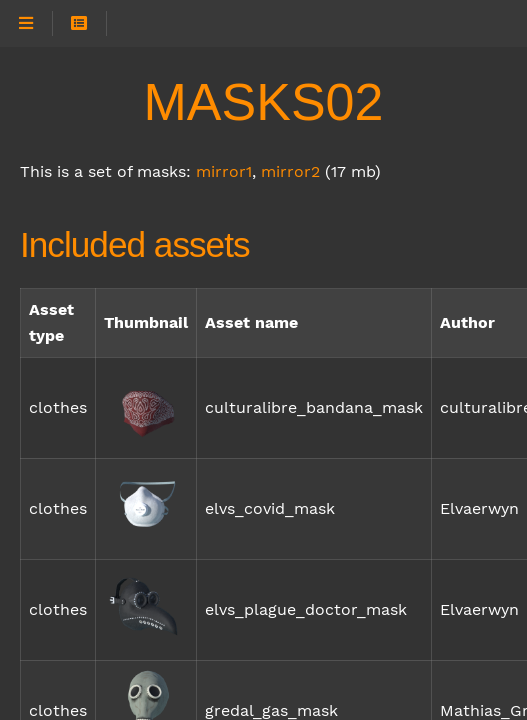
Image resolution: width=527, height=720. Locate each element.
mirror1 (224, 171)
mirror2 (290, 171)
